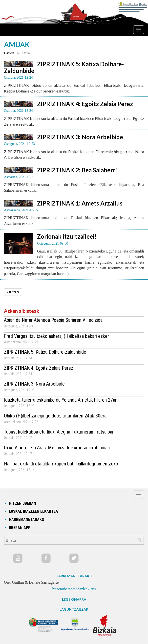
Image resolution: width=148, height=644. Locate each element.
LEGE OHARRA (74, 599)
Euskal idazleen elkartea (33, 511)
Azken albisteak (22, 311)
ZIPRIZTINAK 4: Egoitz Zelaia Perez (85, 104)
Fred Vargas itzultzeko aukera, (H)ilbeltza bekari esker (56, 336)
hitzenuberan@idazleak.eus (74, 589)
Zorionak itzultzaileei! (67, 236)
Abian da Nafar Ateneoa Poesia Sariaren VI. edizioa (53, 320)
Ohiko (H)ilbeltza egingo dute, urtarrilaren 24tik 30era (55, 416)
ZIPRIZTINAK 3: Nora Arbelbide (80, 137)
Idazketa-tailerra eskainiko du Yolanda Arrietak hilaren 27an (61, 400)
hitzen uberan (22, 503)
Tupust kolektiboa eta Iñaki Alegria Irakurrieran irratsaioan (59, 432)
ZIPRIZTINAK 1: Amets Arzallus (80, 203)
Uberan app (20, 528)
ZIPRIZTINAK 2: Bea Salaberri (77, 170)
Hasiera (9, 53)
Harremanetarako (27, 519)
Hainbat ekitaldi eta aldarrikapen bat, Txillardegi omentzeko (61, 464)
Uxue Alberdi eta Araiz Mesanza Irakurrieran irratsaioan (57, 448)
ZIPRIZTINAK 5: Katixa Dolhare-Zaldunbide (64, 67)
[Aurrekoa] (13, 292)
